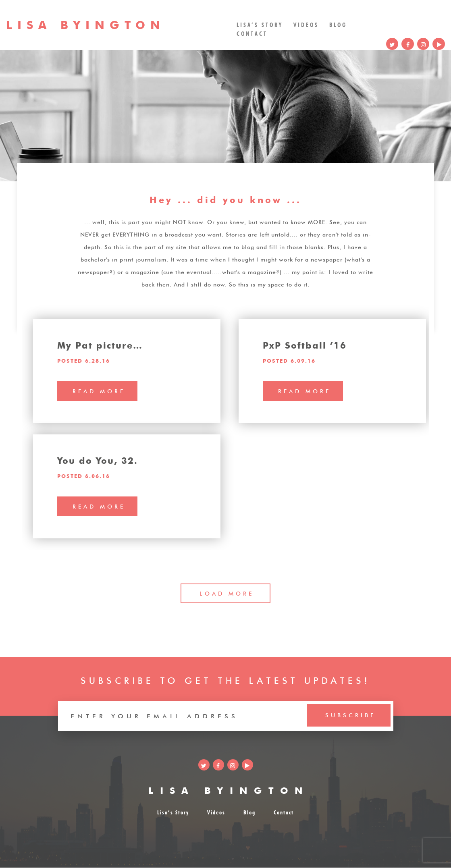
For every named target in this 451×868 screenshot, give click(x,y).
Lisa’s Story (260, 24)
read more (99, 390)
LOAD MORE (227, 593)
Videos (307, 24)
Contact (253, 33)
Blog (339, 24)
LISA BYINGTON (229, 790)
